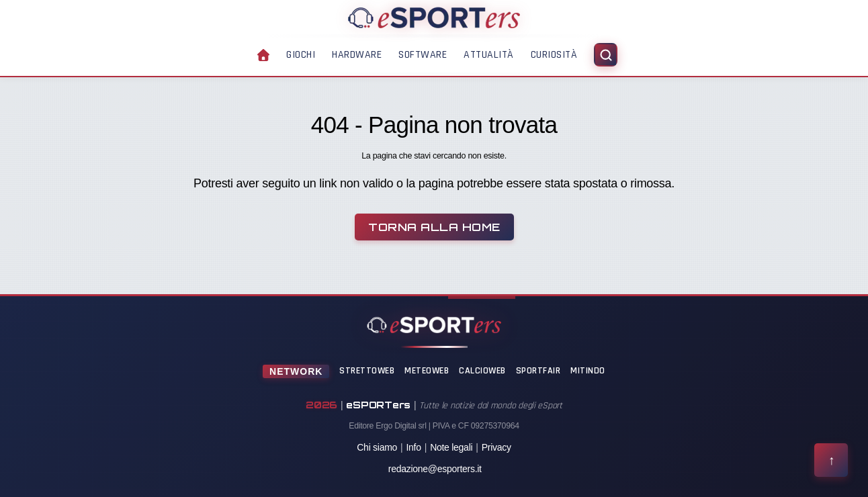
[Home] (434, 17)
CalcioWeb (482, 371)
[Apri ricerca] (606, 55)
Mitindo (588, 371)
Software (423, 55)
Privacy (496, 447)
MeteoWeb (427, 371)
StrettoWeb (367, 371)
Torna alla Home (434, 227)
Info (413, 447)
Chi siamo (377, 447)
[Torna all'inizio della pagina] (831, 460)
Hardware (357, 55)
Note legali (451, 447)
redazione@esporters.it (435, 469)
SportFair (538, 371)
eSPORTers (378, 405)
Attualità (489, 55)
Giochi (301, 55)
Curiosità (554, 55)
